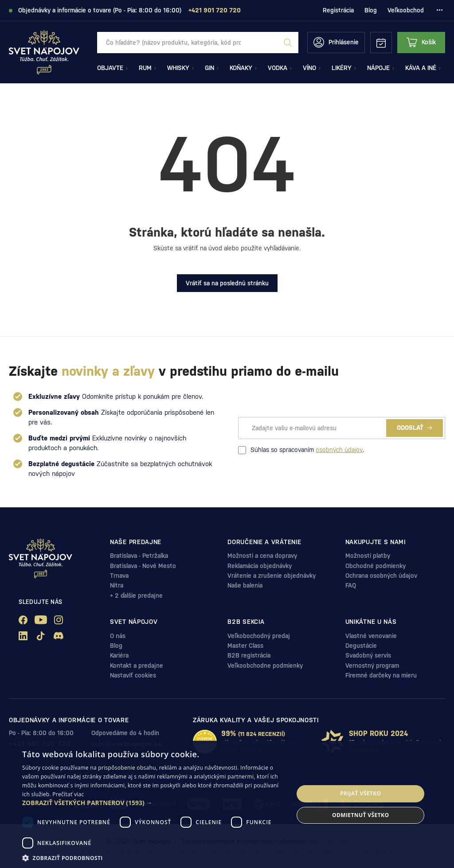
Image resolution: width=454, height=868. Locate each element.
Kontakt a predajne (137, 666)
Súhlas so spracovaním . (301, 450)
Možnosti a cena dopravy (262, 556)
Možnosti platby (368, 556)
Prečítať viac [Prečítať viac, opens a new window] (68, 794)
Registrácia (338, 10)
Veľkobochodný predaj (259, 636)
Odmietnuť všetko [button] (360, 815)
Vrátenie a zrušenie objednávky (272, 576)
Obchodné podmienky (376, 566)
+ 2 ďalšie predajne (136, 596)
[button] (154, 803)
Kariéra (119, 655)
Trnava (119, 576)
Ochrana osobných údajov (381, 576)
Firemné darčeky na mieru (381, 675)
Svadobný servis (368, 655)
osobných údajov (339, 450)
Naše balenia (245, 585)
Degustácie (361, 646)
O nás (118, 636)
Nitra (117, 585)
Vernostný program (372, 666)
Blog (371, 10)
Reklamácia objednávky (260, 566)
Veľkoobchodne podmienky (265, 666)
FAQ (351, 585)
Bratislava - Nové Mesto (143, 566)
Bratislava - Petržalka (139, 556)
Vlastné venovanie (371, 636)
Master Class (245, 646)
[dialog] (227, 804)
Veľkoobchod (406, 10)
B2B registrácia (249, 655)
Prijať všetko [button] (361, 793)
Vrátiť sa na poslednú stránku (227, 283)
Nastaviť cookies (133, 675)
